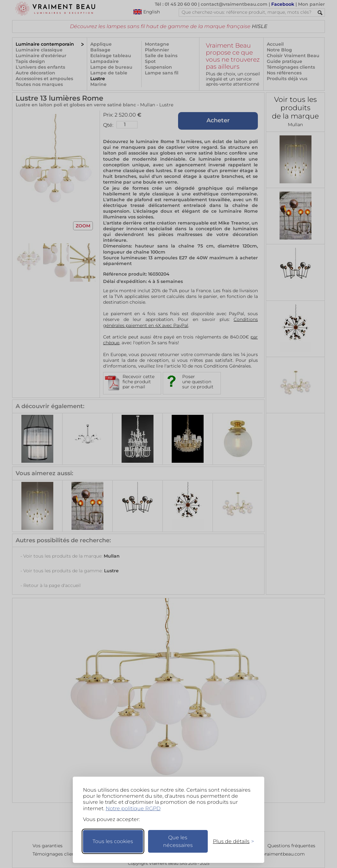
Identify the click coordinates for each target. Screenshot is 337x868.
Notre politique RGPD (133, 808)
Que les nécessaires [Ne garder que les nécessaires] (178, 841)
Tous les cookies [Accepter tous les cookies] (113, 841)
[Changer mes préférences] (230, 841)
